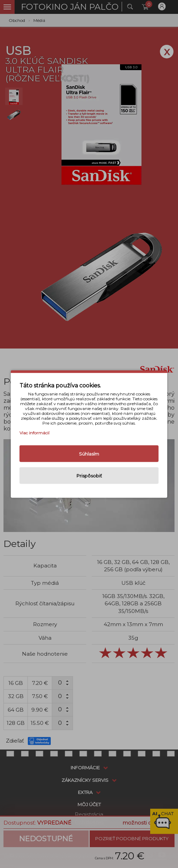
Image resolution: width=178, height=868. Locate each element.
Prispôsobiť (89, 476)
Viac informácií (34, 433)
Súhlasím (89, 454)
